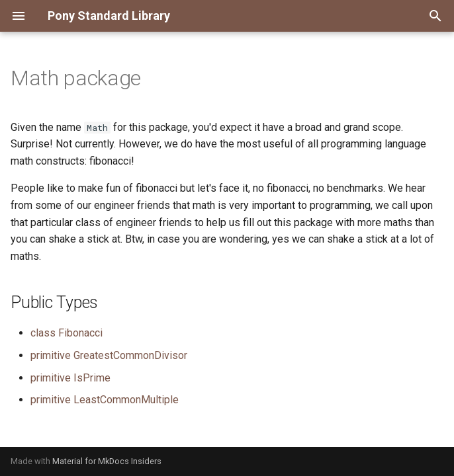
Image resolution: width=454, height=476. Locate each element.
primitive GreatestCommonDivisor (109, 355)
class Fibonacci (67, 333)
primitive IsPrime (70, 378)
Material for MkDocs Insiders (107, 461)
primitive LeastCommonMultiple (105, 400)
